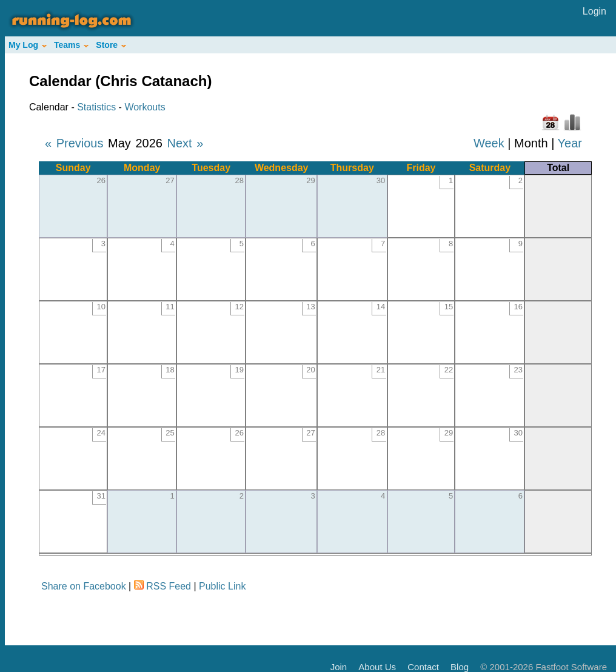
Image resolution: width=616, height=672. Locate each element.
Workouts (145, 107)
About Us (377, 667)
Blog (460, 667)
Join (339, 667)
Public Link (222, 586)
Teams (71, 45)
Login (594, 11)
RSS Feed (169, 586)
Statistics (96, 107)
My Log (28, 45)
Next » (185, 143)
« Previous (74, 143)
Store (111, 45)
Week (489, 143)
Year (570, 143)
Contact (423, 667)
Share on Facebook (84, 586)
